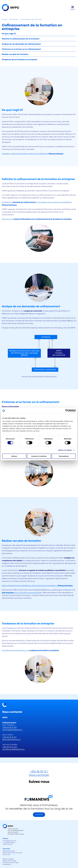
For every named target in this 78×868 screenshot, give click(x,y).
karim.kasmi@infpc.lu (11, 740)
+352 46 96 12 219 (9, 728)
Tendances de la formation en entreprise (19, 60)
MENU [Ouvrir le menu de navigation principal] (73, 9)
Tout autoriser (64, 456)
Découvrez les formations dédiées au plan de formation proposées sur (37, 586)
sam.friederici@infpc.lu (12, 730)
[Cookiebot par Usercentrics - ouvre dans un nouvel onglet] (67, 411)
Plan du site (6, 855)
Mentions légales (8, 859)
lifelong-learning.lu (9, 851)
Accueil (4, 19)
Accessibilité (7, 864)
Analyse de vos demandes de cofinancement (21, 44)
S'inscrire (39, 815)
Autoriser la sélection (39, 456)
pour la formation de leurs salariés (22, 593)
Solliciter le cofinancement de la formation (21, 39)
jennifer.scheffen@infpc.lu (13, 749)
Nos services (14, 19)
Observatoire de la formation (13, 853)
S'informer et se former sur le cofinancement (21, 49)
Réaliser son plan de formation (15, 54)
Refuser (14, 456)
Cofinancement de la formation (31, 19)
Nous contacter (39, 775)
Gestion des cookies (9, 861)
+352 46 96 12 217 (9, 737)
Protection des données (11, 863)
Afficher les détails (65, 450)
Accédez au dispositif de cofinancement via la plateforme (33, 154)
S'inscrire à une (37, 219)
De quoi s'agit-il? (9, 34)
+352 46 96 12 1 (39, 772)
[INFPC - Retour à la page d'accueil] (12, 8)
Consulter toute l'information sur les (30, 650)
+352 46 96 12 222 (10, 747)
